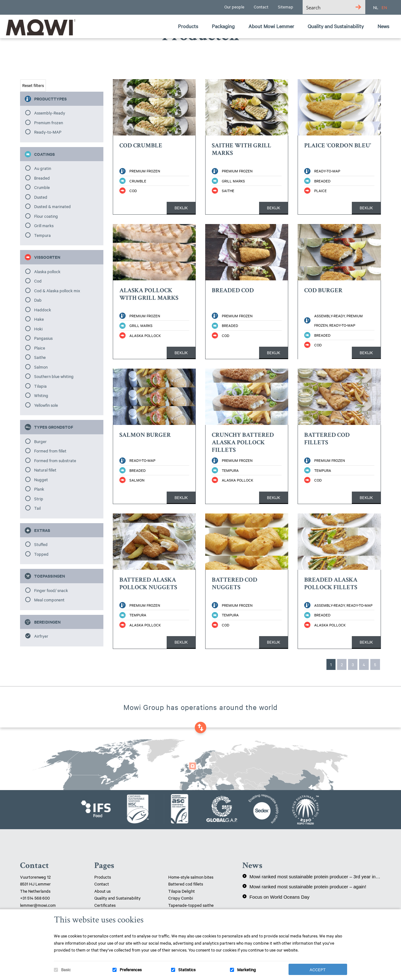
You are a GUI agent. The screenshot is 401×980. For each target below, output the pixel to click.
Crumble (42, 187)
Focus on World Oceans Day (276, 897)
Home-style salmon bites (191, 877)
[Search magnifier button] (358, 7)
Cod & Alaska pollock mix (57, 290)
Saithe (40, 357)
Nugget (41, 479)
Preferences (131, 969)
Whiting (41, 395)
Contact (102, 884)
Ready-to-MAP (48, 132)
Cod (38, 281)
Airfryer (41, 636)
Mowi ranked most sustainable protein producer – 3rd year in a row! (312, 876)
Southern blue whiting (54, 376)
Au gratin (43, 168)
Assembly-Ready (50, 113)
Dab (38, 300)
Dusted (41, 197)
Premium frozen (49, 122)
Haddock (43, 309)
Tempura (42, 235)
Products (103, 877)
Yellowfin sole (46, 405)
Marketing (247, 969)
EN (384, 7)
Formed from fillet (50, 451)
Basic (66, 969)
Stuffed (41, 544)
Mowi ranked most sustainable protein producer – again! (304, 886)
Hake (39, 319)
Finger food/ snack (51, 590)
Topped (41, 554)
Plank (39, 489)
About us (102, 891)
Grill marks (44, 225)
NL (376, 7)
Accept (318, 969)
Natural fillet (45, 470)
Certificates (105, 905)
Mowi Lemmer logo (39, 27)
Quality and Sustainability (118, 898)
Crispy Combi (181, 898)
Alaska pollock (47, 271)
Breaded (42, 178)
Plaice (40, 348)
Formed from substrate (55, 460)
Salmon (41, 367)
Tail (37, 508)
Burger (40, 441)
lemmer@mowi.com (38, 905)
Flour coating (46, 216)
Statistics (187, 969)
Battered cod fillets (186, 884)
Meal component (49, 600)
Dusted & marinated (52, 206)
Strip (39, 498)
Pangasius (43, 338)
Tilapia (40, 386)
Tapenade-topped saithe (191, 905)
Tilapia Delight (182, 891)
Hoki (38, 329)
